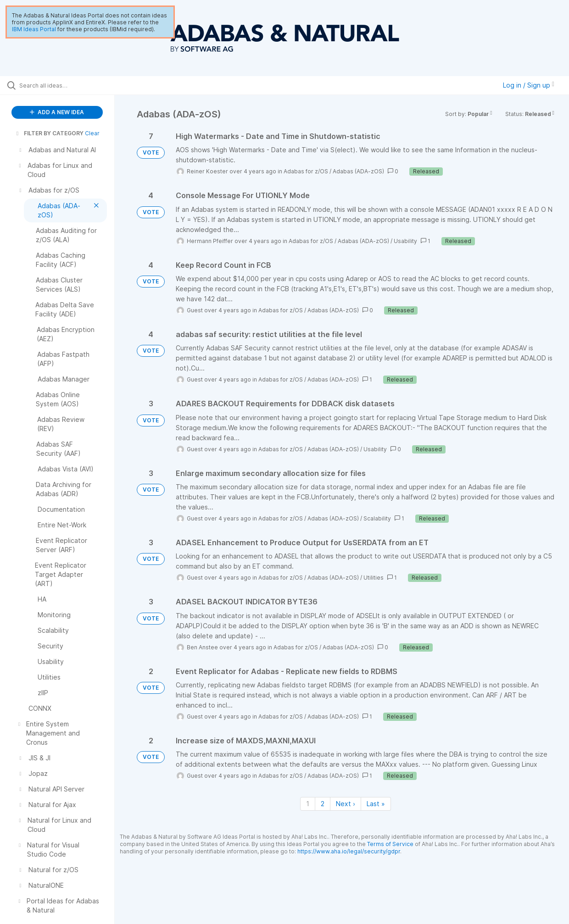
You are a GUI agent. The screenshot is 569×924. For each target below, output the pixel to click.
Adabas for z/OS (306, 171)
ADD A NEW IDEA (57, 112)
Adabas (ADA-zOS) (358, 171)
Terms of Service (390, 844)
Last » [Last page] (376, 804)
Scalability (377, 518)
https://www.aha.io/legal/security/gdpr (349, 851)
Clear (92, 133)
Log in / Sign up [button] (529, 85)
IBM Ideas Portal (34, 29)
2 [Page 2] (323, 804)
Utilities (374, 578)
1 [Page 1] (308, 804)
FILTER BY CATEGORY (49, 133)
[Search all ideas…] (68, 85)
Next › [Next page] (346, 804)
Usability (405, 241)
